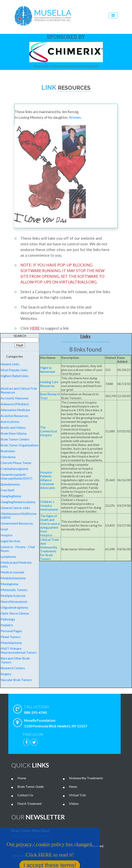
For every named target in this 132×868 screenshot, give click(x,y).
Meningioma (9, 584)
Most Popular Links (14, 370)
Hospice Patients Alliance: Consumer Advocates (48, 480)
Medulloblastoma (13, 578)
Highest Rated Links (15, 376)
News (73, 786)
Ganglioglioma (11, 496)
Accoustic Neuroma (14, 398)
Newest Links (10, 364)
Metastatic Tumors (14, 590)
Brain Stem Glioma (14, 433)
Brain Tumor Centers (15, 439)
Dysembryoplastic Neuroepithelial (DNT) (16, 476)
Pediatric (7, 625)
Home (22, 778)
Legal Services (10, 541)
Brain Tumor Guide (31, 786)
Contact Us (25, 795)
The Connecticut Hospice (49, 431)
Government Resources (17, 523)
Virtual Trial (77, 795)
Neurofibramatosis (14, 601)
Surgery (6, 674)
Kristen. (75, 117)
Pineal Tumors (11, 637)
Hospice (6, 535)
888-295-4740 (71, 709)
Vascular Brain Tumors (16, 680)
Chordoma (8, 457)
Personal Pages (11, 631)
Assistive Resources (14, 416)
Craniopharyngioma (14, 469)
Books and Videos (13, 427)
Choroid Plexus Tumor (16, 463)
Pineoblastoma (11, 643)
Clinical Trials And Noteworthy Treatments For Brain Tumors (49, 549)
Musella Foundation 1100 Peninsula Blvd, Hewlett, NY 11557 (51, 723)
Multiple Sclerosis (13, 596)
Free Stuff (7, 490)
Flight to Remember (48, 370)
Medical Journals (12, 572)
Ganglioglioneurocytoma (18, 502)
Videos (74, 803)
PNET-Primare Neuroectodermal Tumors (19, 650)
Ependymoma (10, 484)
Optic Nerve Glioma (15, 613)
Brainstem (8, 451)
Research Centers (13, 668)
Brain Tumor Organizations (20, 445)
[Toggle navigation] (113, 15)
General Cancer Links (15, 508)
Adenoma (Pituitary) (15, 404)
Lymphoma (8, 556)
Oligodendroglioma (14, 607)
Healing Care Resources (49, 384)
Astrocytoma (10, 422)
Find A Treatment (30, 803)
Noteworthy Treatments (86, 778)
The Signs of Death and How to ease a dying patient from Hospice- (50, 525)
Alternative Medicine (15, 410)
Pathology (8, 619)
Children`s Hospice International (49, 505)
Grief (4, 529)
